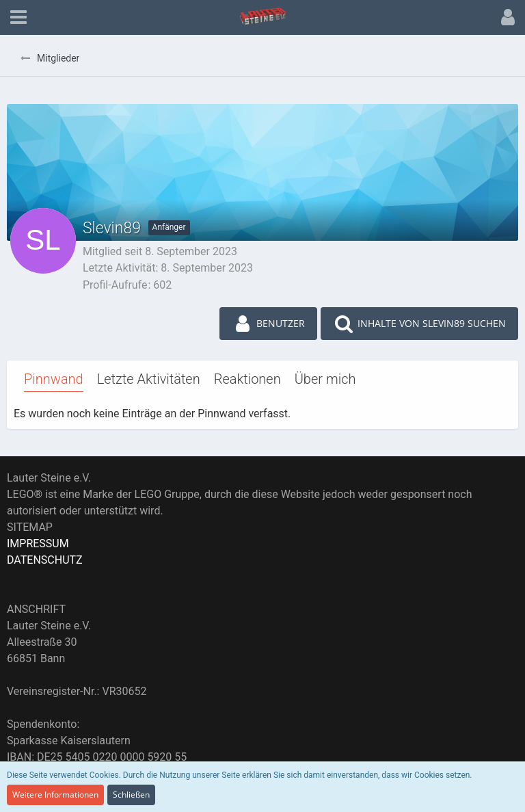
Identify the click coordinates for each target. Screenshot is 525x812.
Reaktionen (247, 379)
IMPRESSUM (38, 543)
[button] (18, 17)
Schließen (131, 795)
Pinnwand (54, 379)
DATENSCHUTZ (45, 560)
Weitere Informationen (55, 795)
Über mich (325, 379)
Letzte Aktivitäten (149, 379)
